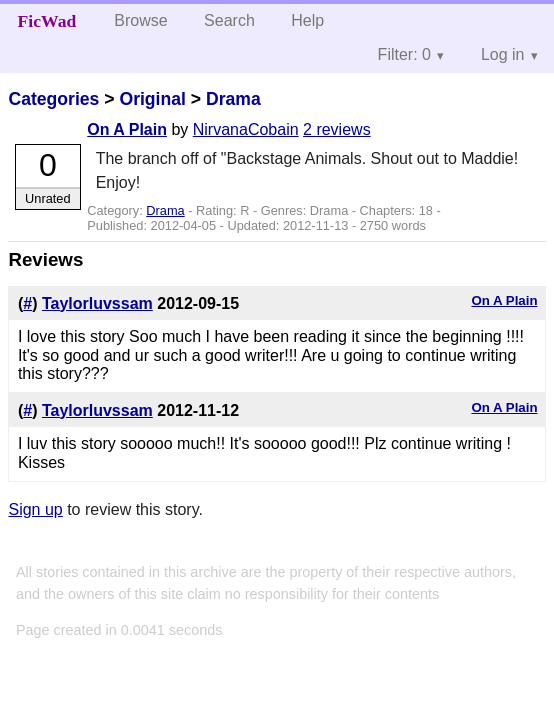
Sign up (35, 509)
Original (152, 99)
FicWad (47, 21)
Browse (140, 20)
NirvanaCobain (246, 129)
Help (307, 20)
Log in (503, 54)
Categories (53, 99)
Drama (233, 99)
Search (229, 20)
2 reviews (337, 129)
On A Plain (127, 129)
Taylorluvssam (97, 303)
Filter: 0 (404, 54)
